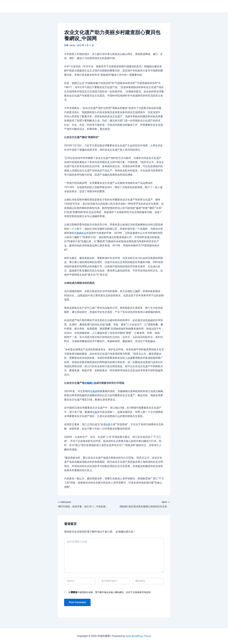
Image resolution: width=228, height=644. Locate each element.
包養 (95, 412)
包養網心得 (91, 383)
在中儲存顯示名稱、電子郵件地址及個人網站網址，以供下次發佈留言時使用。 (111, 593)
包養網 (94, 391)
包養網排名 (81, 233)
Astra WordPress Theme (138, 636)
